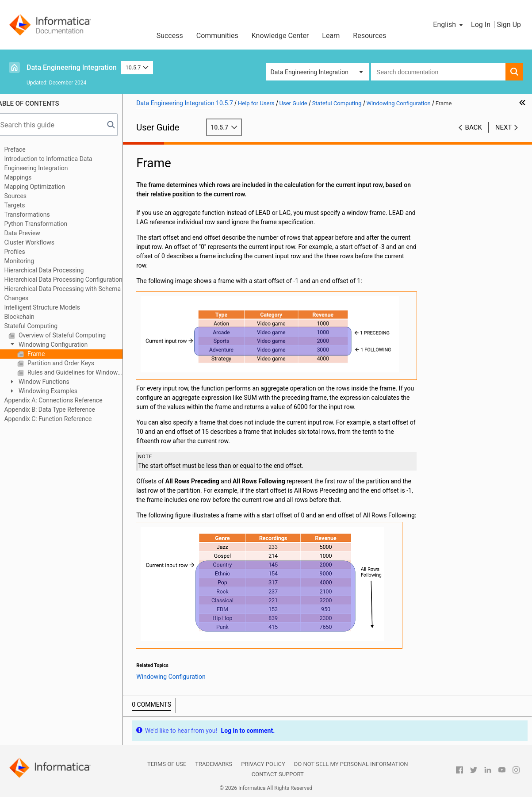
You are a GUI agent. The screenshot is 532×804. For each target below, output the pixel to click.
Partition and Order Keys (70, 363)
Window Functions (54, 382)
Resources (369, 36)
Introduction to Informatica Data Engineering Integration (59, 163)
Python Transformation (46, 224)
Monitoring (30, 261)
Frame (46, 354)
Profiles (25, 252)
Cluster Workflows (40, 242)
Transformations (37, 214)
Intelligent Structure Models (52, 307)
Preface (25, 149)
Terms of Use (167, 771)
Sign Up (509, 25)
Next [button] (504, 127)
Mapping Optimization (45, 187)
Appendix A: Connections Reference (64, 400)
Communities (217, 36)
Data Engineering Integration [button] (310, 72)
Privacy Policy (263, 771)
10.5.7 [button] (137, 67)
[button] (449, 25)
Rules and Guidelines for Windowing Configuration (85, 372)
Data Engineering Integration (72, 67)
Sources (26, 196)
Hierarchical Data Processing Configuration (74, 279)
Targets (25, 205)
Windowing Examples (58, 391)
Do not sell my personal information (351, 771)
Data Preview (33, 233)
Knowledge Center (280, 36)
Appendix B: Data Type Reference (60, 410)
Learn (331, 36)
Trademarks (214, 771)
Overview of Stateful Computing (72, 335)
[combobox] (438, 72)
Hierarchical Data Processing (54, 270)
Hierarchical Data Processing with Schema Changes (73, 293)
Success (170, 36)
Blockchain (30, 317)
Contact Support (278, 781)
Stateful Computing (41, 326)
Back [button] (474, 127)
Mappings (28, 177)
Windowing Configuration (63, 345)
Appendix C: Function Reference (58, 419)
